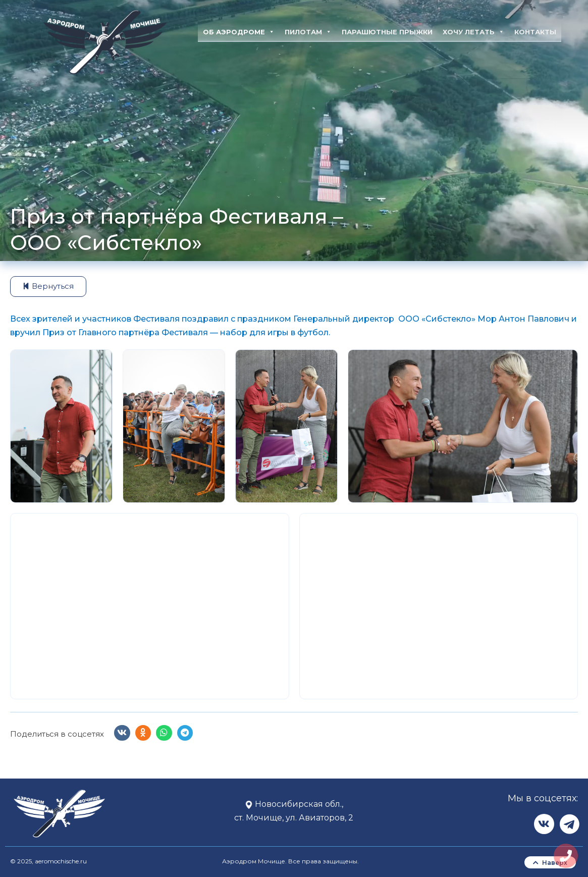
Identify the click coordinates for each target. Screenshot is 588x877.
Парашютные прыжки (387, 32)
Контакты (535, 32)
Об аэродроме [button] (239, 32)
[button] (122, 733)
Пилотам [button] (308, 32)
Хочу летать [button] (473, 32)
